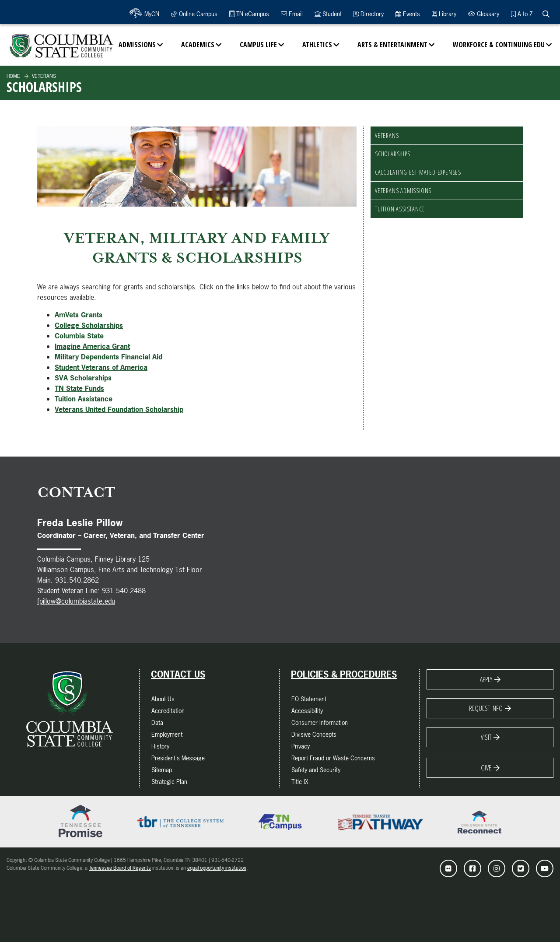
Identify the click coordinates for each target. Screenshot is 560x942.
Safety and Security (316, 770)
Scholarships (393, 154)
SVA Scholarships (83, 378)
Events (408, 14)
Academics (198, 45)
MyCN (151, 14)
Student (328, 14)
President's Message (178, 758)
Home (13, 76)
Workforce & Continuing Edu (499, 45)
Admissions (137, 45)
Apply (486, 679)
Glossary (484, 14)
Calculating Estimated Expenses (418, 172)
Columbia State (79, 336)
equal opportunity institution (217, 868)
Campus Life (258, 45)
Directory (369, 14)
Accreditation (168, 711)
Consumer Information (320, 722)
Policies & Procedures (344, 675)
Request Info (486, 708)
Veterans (43, 76)
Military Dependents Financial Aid (108, 357)
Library (444, 14)
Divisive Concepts (314, 734)
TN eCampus (249, 14)
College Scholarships (89, 325)
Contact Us (178, 675)
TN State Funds (79, 388)
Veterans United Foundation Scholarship (119, 409)
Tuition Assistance (400, 209)
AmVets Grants (79, 315)
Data (157, 722)
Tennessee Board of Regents (120, 868)
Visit (486, 737)
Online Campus (194, 14)
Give (486, 768)
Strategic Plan (169, 782)
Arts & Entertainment (392, 45)
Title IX (300, 782)
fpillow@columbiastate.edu (76, 601)
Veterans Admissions (403, 191)
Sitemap (162, 770)
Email (292, 14)
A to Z (522, 14)
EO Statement (309, 699)
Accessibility (307, 711)
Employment (167, 734)
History (160, 746)
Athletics (317, 45)
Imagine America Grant (92, 346)
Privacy (301, 746)
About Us (163, 699)
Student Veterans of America (101, 367)
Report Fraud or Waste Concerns (333, 758)
